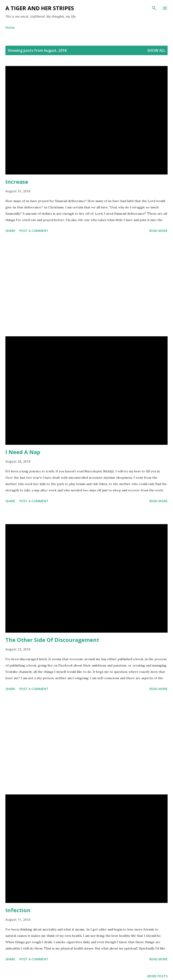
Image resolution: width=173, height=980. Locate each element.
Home (10, 27)
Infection (18, 910)
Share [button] (10, 231)
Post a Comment (34, 231)
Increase (17, 182)
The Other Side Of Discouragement (52, 640)
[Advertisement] (86, 285)
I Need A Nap (23, 452)
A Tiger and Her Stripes (40, 8)
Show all (156, 50)
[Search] (154, 8)
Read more (158, 231)
